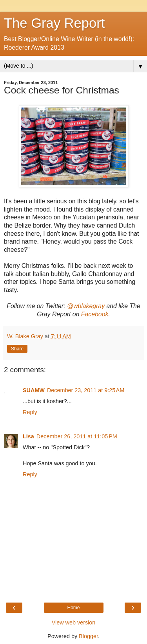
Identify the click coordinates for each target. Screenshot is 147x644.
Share (17, 349)
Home (73, 608)
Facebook (95, 314)
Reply (30, 412)
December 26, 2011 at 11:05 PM (77, 436)
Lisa (28, 436)
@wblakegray (86, 306)
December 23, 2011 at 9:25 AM (86, 390)
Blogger (88, 636)
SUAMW (34, 390)
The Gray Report (54, 23)
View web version (74, 622)
